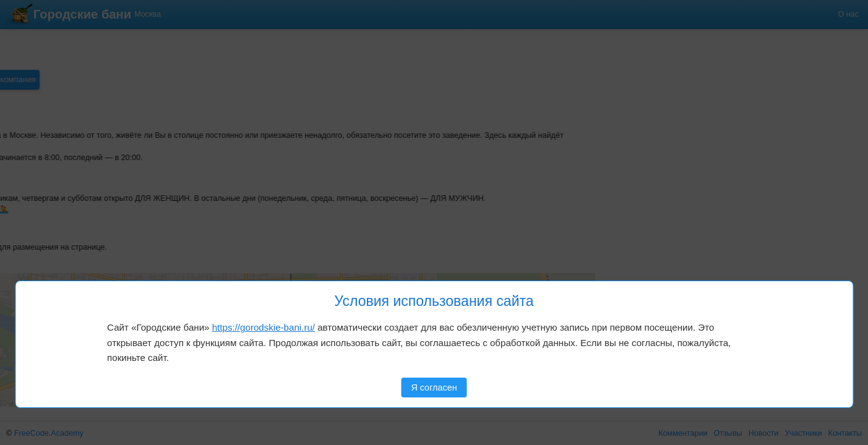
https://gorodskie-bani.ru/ (264, 327)
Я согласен (434, 388)
